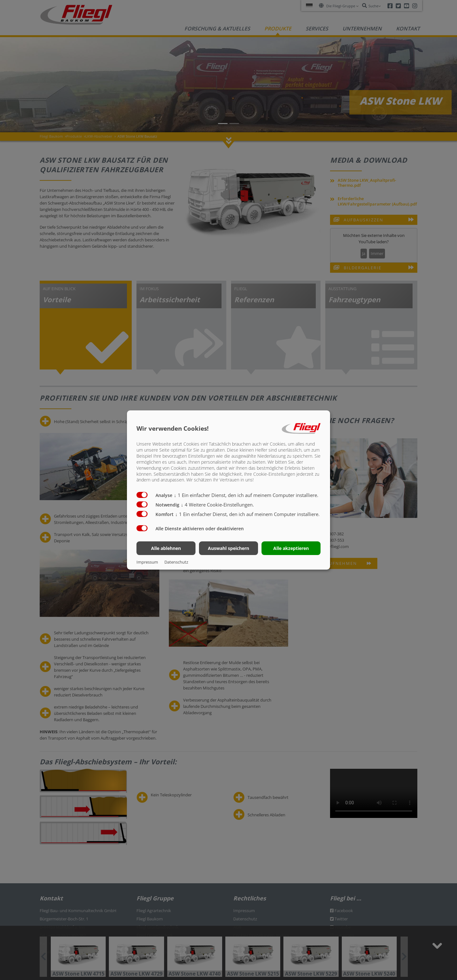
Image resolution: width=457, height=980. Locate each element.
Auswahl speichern (228, 548)
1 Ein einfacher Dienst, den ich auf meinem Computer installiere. (246, 495)
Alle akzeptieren (291, 548)
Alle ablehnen (166, 548)
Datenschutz (176, 562)
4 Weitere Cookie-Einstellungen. (217, 505)
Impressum (147, 562)
